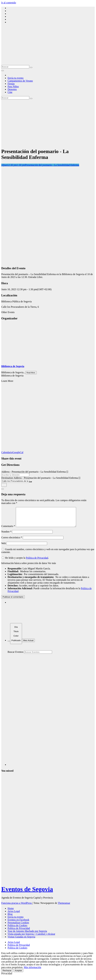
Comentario (8, 530)
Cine (10, 92)
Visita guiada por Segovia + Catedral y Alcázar (31, 938)
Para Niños (13, 86)
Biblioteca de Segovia (13, 366)
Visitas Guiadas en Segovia (21, 941)
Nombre (6, 535)
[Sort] (16, 637)
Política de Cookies (17, 929)
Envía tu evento (15, 78)
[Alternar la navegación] (3, 71)
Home (11, 912)
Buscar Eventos (15, 656)
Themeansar (64, 907)
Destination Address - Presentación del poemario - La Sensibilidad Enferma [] (41, 478)
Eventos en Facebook (18, 923)
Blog (10, 918)
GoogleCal (18, 452)
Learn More (7, 381)
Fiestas (11, 84)
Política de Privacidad (37, 562)
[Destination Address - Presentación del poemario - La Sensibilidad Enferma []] (15, 481)
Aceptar (18, 974)
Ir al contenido (9, 3)
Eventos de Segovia (27, 893)
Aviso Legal (14, 915)
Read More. (31, 373)
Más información (32, 971)
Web (4, 547)
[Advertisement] (48, 123)
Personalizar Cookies (18, 926)
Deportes (12, 89)
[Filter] (9, 645)
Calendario (7, 452)
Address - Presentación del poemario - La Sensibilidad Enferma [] (35, 472)
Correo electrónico (12, 541)
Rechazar (7, 974)
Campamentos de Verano (20, 81)
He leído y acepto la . (25, 562)
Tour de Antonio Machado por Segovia (27, 935)
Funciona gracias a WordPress (17, 907)
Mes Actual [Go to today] (28, 644)
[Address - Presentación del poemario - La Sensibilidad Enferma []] (15, 475)
